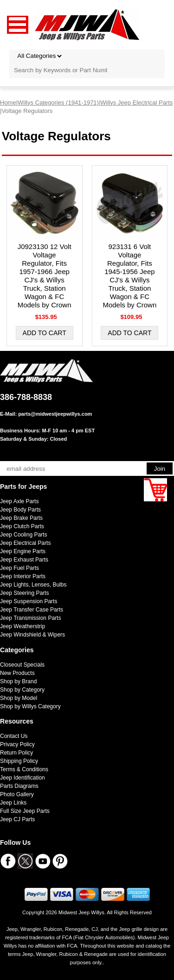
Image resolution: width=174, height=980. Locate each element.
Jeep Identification (23, 778)
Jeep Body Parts (20, 510)
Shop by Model (19, 698)
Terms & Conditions (24, 769)
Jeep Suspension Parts (29, 601)
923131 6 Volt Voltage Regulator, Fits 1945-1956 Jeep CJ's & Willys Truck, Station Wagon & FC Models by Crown (129, 276)
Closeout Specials (22, 665)
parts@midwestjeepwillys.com (55, 414)
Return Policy (16, 753)
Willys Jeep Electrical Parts (136, 103)
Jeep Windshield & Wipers (32, 635)
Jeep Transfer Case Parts (32, 610)
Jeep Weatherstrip (23, 626)
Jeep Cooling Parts (23, 535)
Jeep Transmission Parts (30, 618)
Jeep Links (13, 803)
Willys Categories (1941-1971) (58, 103)
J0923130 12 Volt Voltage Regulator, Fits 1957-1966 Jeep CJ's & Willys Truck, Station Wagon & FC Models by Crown (45, 276)
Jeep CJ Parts (17, 819)
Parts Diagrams (19, 786)
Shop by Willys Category (30, 706)
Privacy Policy (17, 744)
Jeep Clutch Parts (22, 526)
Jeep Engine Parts (23, 551)
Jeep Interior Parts (23, 576)
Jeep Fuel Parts (19, 568)
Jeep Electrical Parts (25, 543)
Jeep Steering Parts (24, 593)
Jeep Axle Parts (19, 501)
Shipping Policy (19, 761)
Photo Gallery (17, 794)
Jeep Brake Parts (21, 518)
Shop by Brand (18, 681)
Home (8, 103)
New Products (17, 673)
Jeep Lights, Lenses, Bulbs (33, 585)
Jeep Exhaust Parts (24, 560)
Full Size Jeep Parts (25, 811)
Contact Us (14, 736)
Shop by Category (22, 690)
